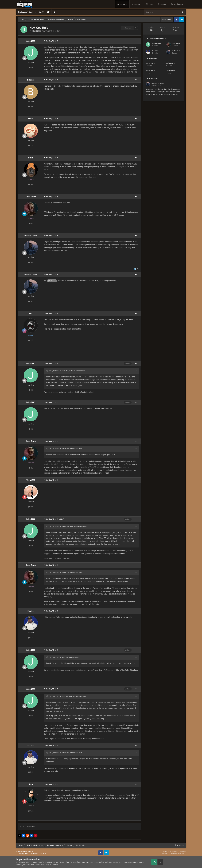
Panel (151, 4)
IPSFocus (29, 851)
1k (31, 223)
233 (31, 146)
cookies (85, 862)
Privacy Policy (24, 854)
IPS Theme (20, 851)
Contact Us (34, 854)
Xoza (31, 784)
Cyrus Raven (31, 197)
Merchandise (178, 4)
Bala (31, 313)
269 (31, 184)
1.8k (31, 811)
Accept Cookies (157, 862)
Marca (31, 119)
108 (31, 107)
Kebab (31, 158)
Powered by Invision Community (173, 854)
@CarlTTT (52, 281)
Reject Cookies (177, 862)
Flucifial (31, 611)
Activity (137, 4)
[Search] (156, 12)
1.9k (31, 340)
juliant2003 (36, 31)
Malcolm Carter (31, 236)
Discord (163, 4)
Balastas (31, 80)
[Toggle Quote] (47, 371)
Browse (123, 4)
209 (31, 262)
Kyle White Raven (76, 527)
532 (31, 507)
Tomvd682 (31, 480)
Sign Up (42, 12)
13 (31, 68)
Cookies (43, 854)
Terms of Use (47, 862)
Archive (58, 31)
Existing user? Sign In (27, 12)
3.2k (31, 638)
